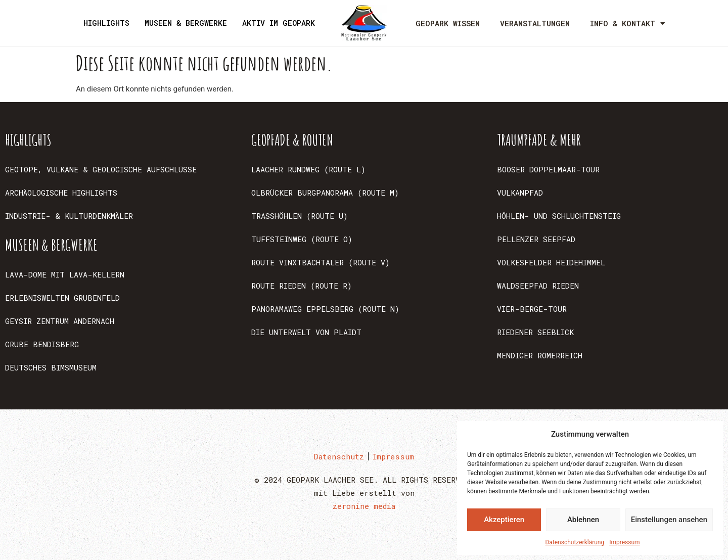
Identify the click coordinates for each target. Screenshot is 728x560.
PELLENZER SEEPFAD (536, 239)
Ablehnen (583, 520)
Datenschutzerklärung (575, 542)
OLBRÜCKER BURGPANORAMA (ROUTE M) (325, 193)
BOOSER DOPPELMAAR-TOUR (548, 169)
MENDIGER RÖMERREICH (540, 355)
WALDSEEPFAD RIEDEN (538, 286)
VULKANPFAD (520, 193)
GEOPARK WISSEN (448, 23)
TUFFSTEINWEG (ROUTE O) (302, 239)
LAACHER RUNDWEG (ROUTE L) (308, 169)
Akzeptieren (504, 520)
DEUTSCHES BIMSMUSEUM (51, 367)
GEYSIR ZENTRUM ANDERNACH (60, 321)
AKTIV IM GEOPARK (279, 23)
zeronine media (364, 506)
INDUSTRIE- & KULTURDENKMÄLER (69, 216)
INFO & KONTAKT (627, 24)
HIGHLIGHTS (106, 23)
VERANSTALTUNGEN (535, 23)
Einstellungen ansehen (669, 520)
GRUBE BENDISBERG (42, 344)
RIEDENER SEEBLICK (535, 332)
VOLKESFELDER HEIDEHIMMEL (551, 262)
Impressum (624, 542)
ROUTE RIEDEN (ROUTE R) (302, 286)
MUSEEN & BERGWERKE (186, 23)
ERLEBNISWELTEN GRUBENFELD (62, 298)
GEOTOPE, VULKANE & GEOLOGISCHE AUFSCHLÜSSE (101, 169)
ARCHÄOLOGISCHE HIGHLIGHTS (61, 193)
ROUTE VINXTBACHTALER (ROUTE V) (321, 262)
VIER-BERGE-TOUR (532, 309)
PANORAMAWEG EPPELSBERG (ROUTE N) (325, 309)
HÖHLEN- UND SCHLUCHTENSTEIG (559, 216)
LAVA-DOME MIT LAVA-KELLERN (65, 274)
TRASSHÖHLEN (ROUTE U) (300, 216)
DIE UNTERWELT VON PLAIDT (306, 332)
